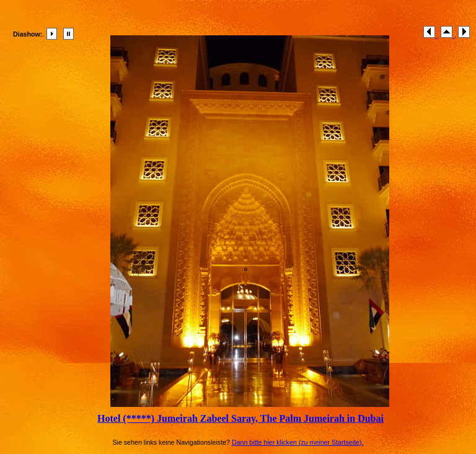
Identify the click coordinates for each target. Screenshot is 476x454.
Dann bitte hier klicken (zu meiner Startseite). (298, 442)
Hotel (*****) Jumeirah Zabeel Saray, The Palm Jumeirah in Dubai (240, 418)
